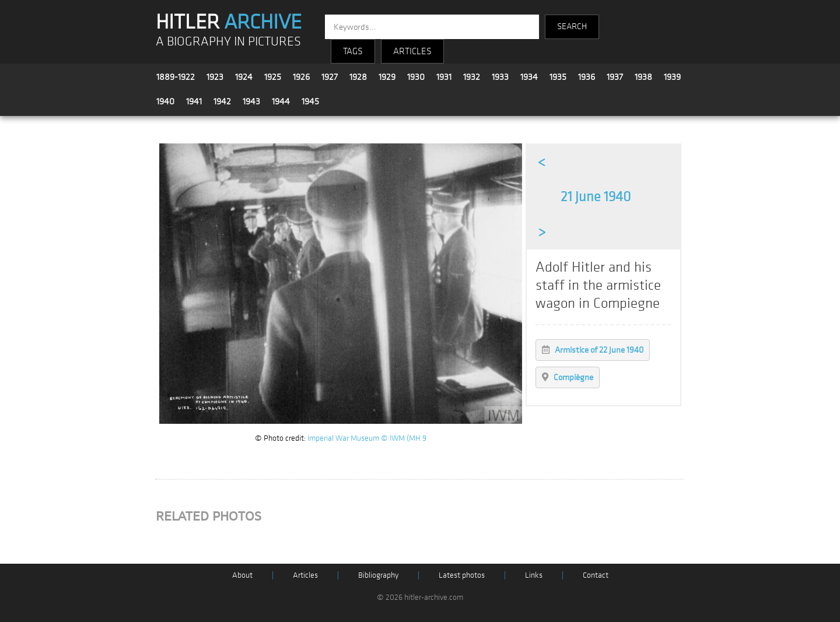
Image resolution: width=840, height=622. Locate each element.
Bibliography (378, 575)
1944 (281, 101)
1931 (444, 77)
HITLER (229, 22)
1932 (472, 77)
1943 (251, 101)
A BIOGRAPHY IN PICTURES (228, 42)
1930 (416, 77)
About (242, 575)
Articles (305, 575)
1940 (165, 101)
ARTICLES (412, 51)
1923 (215, 77)
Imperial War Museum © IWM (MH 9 (367, 438)
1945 (310, 101)
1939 (672, 77)
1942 (222, 101)
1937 (615, 77)
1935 (558, 77)
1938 (643, 77)
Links (534, 575)
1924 (244, 77)
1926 (301, 77)
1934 (529, 77)
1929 (387, 77)
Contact (596, 575)
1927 (330, 77)
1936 (587, 77)
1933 (500, 77)
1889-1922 (176, 77)
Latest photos (462, 575)
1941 (194, 101)
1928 (358, 77)
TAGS (353, 51)
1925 (273, 77)
